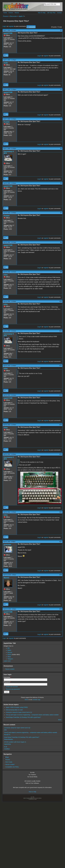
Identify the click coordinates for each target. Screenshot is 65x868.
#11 (61, 331)
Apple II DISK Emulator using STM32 (17, 707)
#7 (61, 213)
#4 (61, 119)
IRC (9, 648)
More (60, 720)
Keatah (7, 122)
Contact (59, 13)
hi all (6, 747)
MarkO (6, 578)
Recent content (10, 669)
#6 (61, 183)
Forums (11, 13)
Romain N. (7, 735)
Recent (17, 13)
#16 (61, 512)
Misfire (9, 655)
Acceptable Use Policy (12, 767)
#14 (61, 425)
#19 (61, 609)
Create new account (12, 687)
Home (5, 13)
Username (7, 677)
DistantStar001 (9, 739)
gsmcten (7, 545)
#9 (61, 272)
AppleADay (8, 744)
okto (5, 730)
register (11, 26)
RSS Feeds (9, 762)
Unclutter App (36, 700)
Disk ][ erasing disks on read (14, 710)
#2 (61, 60)
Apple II (21, 16)
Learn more (7, 661)
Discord (10, 652)
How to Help (32, 792)
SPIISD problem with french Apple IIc (15, 742)
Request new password (13, 689)
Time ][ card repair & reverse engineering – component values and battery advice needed (32, 715)
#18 (61, 575)
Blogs (7, 757)
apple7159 (8, 33)
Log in (5, 26)
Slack (9, 657)
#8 (61, 242)
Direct (26, 700)
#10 (61, 301)
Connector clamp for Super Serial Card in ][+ (19, 712)
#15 (61, 454)
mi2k (6, 63)
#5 (61, 149)
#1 (61, 30)
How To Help (42, 13)
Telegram (10, 659)
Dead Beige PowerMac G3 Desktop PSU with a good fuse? (23, 717)
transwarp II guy (9, 152)
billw (6, 275)
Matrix (9, 650)
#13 (61, 395)
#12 (61, 366)
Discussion (13, 16)
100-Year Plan (51, 13)
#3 (61, 89)
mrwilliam (7, 749)
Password (7, 682)
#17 (61, 542)
